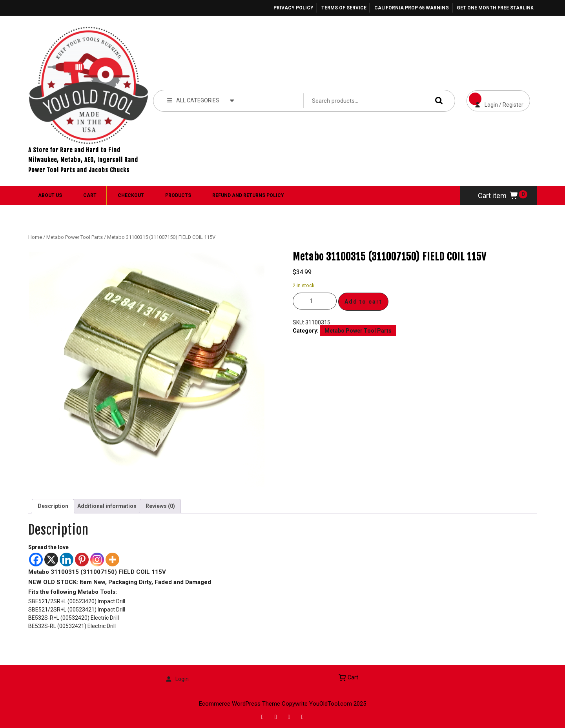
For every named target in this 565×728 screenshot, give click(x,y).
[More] (112, 560)
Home (35, 237)
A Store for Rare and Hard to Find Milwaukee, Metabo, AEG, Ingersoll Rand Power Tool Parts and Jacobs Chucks (83, 160)
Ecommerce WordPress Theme (240, 704)
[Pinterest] (82, 560)
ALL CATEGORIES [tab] (201, 100)
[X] (51, 560)
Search (437, 101)
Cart (90, 195)
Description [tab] (53, 506)
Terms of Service (344, 8)
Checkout (131, 195)
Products (178, 195)
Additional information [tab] (107, 506)
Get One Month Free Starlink (495, 8)
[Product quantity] (315, 301)
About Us (50, 195)
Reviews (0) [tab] (160, 506)
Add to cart (363, 302)
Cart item (498, 196)
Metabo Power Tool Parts (75, 237)
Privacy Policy (293, 8)
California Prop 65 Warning (412, 8)
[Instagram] (97, 560)
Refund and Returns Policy (248, 195)
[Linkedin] (67, 560)
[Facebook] (36, 560)
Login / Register (495, 99)
